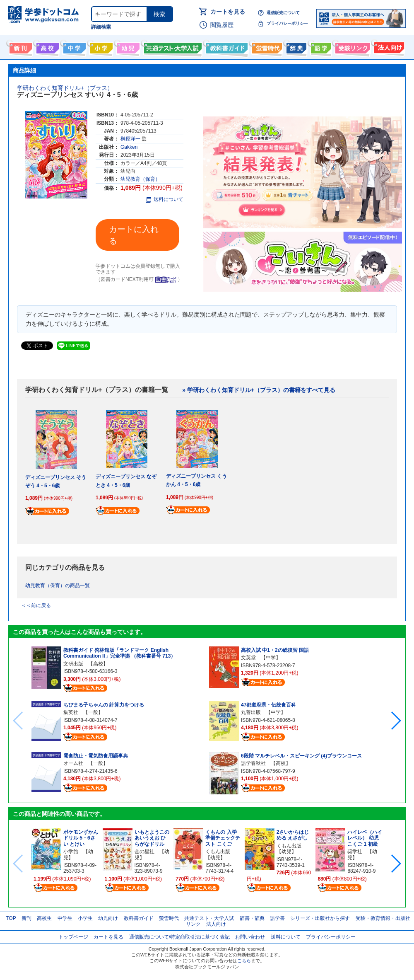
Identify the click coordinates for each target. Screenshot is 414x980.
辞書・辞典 (252, 918)
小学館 (71, 852)
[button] (396, 721)
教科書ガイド (226, 46)
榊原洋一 (130, 139)
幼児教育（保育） (140, 179)
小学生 (85, 918)
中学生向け (73, 46)
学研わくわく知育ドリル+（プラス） (65, 88)
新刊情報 (20, 46)
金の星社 (144, 852)
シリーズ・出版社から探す (320, 918)
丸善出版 (251, 712)
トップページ (73, 937)
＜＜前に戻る (36, 605)
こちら (244, 961)
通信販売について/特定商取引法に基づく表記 (179, 937)
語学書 (320, 46)
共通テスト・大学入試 (172, 46)
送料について (165, 199)
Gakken (129, 147)
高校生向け (47, 46)
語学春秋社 (253, 763)
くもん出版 (218, 852)
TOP (11, 918)
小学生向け (100, 46)
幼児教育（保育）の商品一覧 (58, 586)
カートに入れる (134, 235)
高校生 (44, 918)
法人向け (388, 46)
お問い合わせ (250, 937)
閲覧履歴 (222, 25)
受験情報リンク (351, 46)
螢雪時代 (266, 46)
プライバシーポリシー (287, 23)
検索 (159, 14)
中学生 (65, 918)
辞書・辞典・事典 (295, 46)
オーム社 (73, 763)
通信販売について (283, 13)
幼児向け (127, 46)
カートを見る (228, 12)
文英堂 (248, 658)
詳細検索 (101, 27)
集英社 (71, 712)
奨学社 (355, 852)
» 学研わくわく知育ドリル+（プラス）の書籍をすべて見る (259, 390)
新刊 (26, 918)
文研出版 (73, 664)
